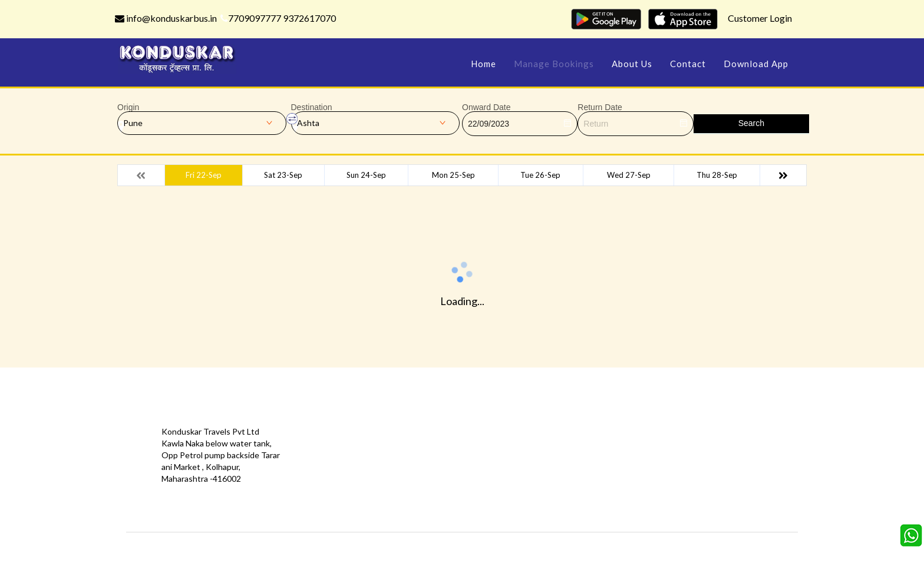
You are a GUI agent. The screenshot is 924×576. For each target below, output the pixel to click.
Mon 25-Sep (453, 175)
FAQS (424, 508)
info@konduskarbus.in (166, 18)
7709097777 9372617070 (278, 18)
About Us (632, 64)
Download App (756, 64)
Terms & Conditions (451, 473)
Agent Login (544, 490)
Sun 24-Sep (366, 175)
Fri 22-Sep (204, 175)
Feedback (431, 455)
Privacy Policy (330, 473)
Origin (128, 107)
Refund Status (550, 473)
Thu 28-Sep (717, 175)
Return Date (600, 107)
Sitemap (429, 490)
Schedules (542, 455)
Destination (312, 107)
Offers (318, 437)
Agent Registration (341, 508)
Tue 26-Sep (540, 175)
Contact (688, 64)
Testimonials (329, 455)
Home (484, 64)
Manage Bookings (554, 64)
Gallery (427, 437)
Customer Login (760, 18)
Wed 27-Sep (629, 175)
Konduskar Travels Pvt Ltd (513, 550)
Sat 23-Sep (283, 175)
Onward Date (486, 107)
